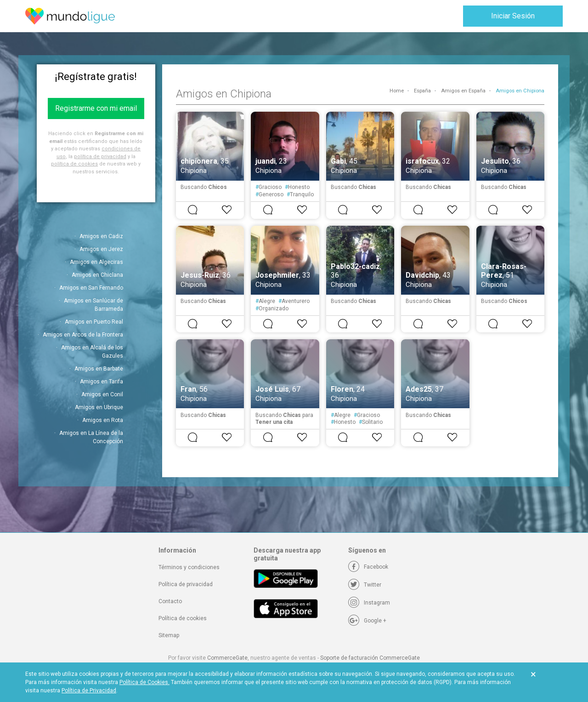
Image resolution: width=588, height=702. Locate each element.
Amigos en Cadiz (101, 236)
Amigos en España (463, 91)
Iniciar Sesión (513, 16)
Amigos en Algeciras (96, 262)
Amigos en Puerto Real (94, 322)
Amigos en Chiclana (97, 275)
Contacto (170, 601)
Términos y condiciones (189, 567)
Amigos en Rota (103, 420)
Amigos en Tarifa (102, 382)
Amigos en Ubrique (99, 407)
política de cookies (74, 164)
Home (397, 91)
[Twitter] (365, 585)
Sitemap (169, 635)
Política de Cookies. (144, 682)
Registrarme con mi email (96, 108)
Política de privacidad (186, 584)
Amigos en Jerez (101, 249)
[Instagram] (369, 603)
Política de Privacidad (89, 691)
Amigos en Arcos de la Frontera (83, 335)
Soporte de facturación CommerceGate (370, 658)
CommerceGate (227, 658)
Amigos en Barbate (99, 369)
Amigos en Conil (102, 394)
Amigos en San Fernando (91, 288)
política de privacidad (100, 157)
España (422, 91)
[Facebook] (368, 567)
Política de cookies (183, 618)
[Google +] (367, 621)
